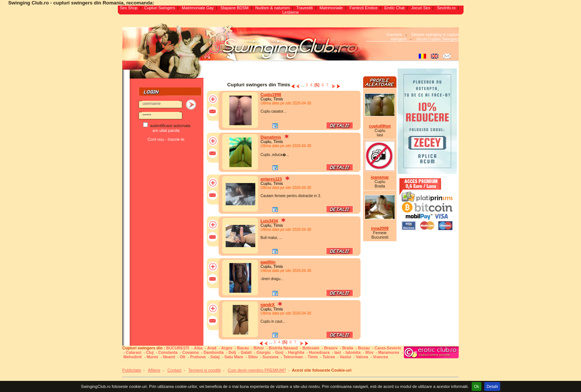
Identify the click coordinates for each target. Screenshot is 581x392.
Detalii (492, 386)
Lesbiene (291, 12)
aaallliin (268, 262)
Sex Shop (129, 8)
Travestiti (305, 8)
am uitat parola (166, 130)
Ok (477, 386)
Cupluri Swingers (160, 8)
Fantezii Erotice (363, 8)
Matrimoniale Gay (198, 8)
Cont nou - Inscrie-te (166, 139)
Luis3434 (269, 221)
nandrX (268, 305)
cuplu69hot (380, 126)
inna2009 (380, 228)
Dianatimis (271, 137)
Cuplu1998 (271, 94)
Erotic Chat (394, 8)
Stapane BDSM (235, 8)
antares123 (271, 179)
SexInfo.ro (446, 8)
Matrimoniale (331, 8)
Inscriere (394, 34)
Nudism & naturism (273, 8)
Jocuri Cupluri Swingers (437, 39)
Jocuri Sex (421, 8)
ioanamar (380, 177)
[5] (317, 85)
